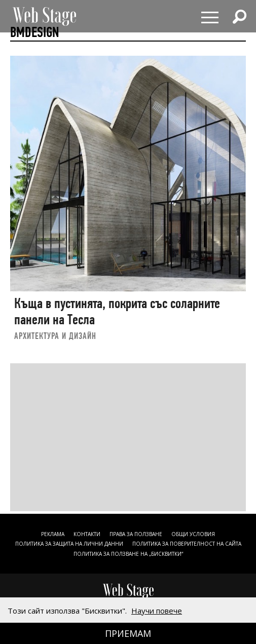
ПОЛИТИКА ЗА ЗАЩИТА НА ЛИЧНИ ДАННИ (69, 544)
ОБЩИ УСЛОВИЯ (193, 534)
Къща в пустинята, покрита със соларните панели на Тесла (117, 311)
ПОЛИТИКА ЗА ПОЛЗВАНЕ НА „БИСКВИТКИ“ (128, 554)
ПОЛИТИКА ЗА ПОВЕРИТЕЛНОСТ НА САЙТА (187, 544)
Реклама (53, 534)
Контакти (87, 534)
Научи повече (157, 611)
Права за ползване (136, 534)
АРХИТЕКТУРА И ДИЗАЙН (55, 336)
